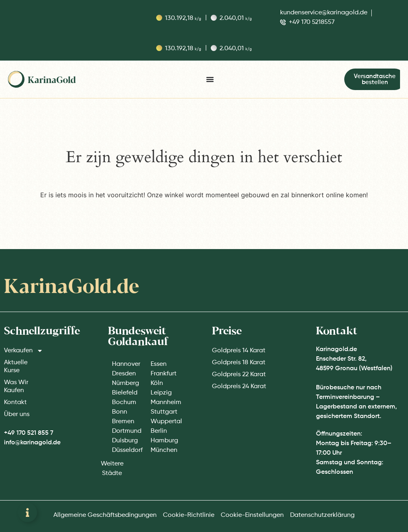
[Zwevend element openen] (27, 512)
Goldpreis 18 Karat (239, 363)
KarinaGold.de (72, 288)
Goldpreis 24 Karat (239, 387)
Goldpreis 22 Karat (239, 375)
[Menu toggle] (210, 79)
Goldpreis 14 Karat (239, 351)
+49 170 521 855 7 (29, 433)
